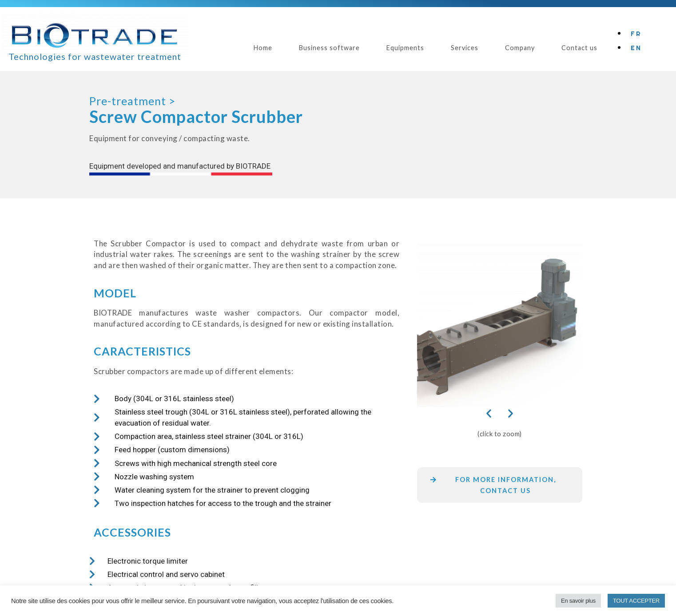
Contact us (579, 48)
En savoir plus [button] (578, 601)
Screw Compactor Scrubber (196, 116)
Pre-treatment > (132, 101)
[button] (489, 413)
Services (465, 48)
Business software (329, 48)
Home (263, 48)
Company (520, 48)
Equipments (405, 48)
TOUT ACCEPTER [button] (636, 601)
